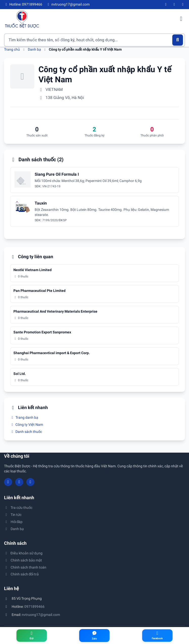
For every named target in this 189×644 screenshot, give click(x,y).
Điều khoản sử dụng (23, 553)
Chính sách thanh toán (25, 567)
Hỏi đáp (13, 522)
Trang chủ (12, 49)
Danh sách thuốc (26, 432)
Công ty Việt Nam (27, 425)
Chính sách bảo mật (23, 560)
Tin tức (13, 515)
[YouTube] (174, 5)
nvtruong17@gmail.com (41, 615)
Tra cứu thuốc (18, 508)
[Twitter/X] (183, 5)
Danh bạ (34, 49)
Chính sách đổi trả (21, 574)
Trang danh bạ (24, 417)
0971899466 (34, 607)
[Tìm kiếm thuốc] (94, 40)
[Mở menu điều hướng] (181, 19)
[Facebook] (166, 5)
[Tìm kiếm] (178, 40)
